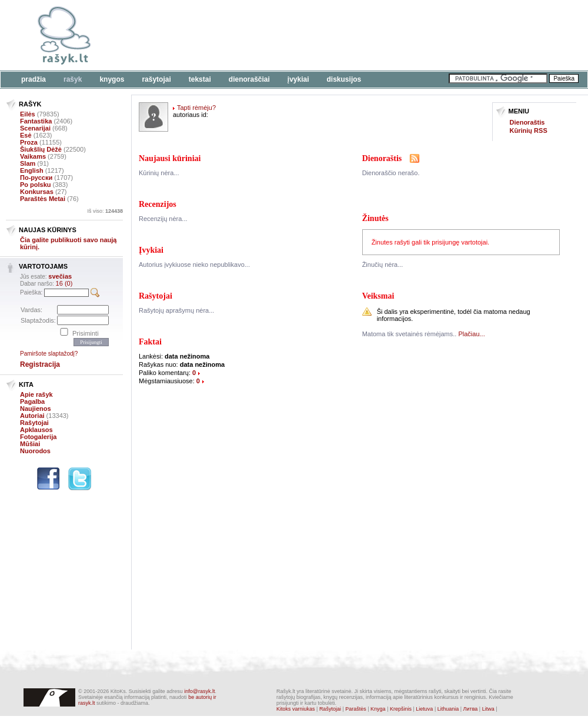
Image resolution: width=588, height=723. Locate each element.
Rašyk (73, 79)
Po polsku (36, 185)
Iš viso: (105, 211)
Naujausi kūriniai (170, 158)
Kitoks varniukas (296, 709)
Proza (29, 142)
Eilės (28, 114)
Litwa (488, 709)
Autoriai (32, 416)
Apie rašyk (36, 394)
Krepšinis (401, 709)
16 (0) (64, 283)
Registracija (40, 364)
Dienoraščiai (249, 79)
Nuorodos (35, 451)
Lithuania (448, 709)
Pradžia (34, 79)
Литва (471, 709)
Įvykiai (298, 79)
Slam (28, 163)
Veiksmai (378, 296)
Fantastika (36, 121)
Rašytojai (156, 79)
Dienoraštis (527, 122)
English (32, 170)
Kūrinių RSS (529, 130)
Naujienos (36, 409)
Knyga (378, 709)
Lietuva (424, 709)
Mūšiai (30, 444)
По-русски (36, 178)
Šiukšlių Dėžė (41, 149)
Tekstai (200, 79)
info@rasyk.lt (199, 691)
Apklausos (36, 430)
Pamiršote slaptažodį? (49, 354)
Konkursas (37, 192)
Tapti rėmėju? (196, 108)
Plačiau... (471, 334)
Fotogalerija (38, 437)
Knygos (112, 79)
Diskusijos (344, 79)
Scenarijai (35, 128)
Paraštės (356, 709)
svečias (60, 276)
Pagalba (32, 401)
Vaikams (33, 156)
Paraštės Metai (43, 199)
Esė (26, 135)
